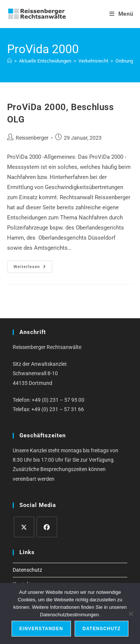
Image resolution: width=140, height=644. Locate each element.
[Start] (10, 61)
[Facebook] (47, 527)
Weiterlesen (33, 268)
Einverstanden (41, 629)
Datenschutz (27, 570)
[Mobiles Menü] (121, 14)
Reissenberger (32, 138)
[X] (24, 527)
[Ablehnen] (131, 614)
